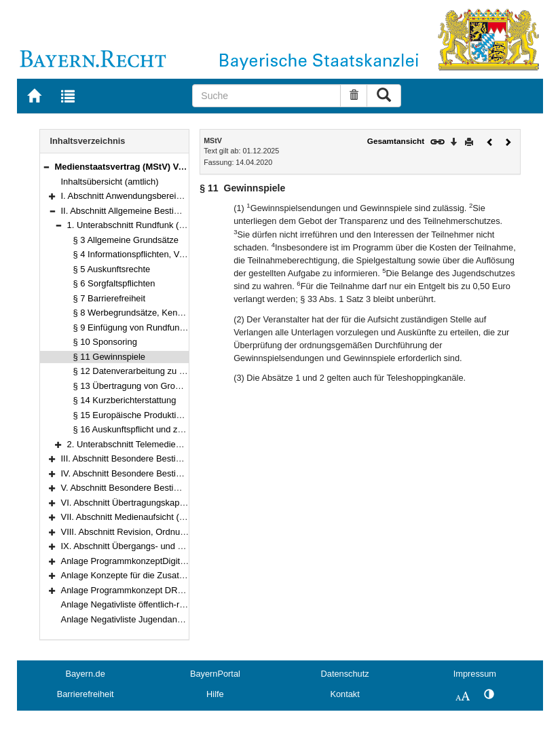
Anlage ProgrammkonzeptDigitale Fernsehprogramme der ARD (184, 561)
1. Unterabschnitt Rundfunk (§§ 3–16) (141, 225)
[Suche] (266, 96)
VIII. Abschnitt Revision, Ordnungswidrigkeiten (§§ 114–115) (179, 532)
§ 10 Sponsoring (105, 342)
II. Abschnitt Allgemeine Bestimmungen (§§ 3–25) (157, 211)
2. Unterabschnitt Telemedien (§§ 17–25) (147, 444)
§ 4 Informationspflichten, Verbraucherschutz (160, 254)
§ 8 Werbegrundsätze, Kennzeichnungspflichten (167, 313)
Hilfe (215, 694)
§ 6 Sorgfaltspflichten (114, 283)
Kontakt (344, 694)
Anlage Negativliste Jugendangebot (130, 619)
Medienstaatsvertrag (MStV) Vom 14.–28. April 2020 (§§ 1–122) (184, 167)
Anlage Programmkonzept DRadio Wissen (144, 590)
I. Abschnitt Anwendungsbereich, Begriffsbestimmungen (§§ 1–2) (187, 196)
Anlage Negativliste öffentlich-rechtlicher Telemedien (163, 604)
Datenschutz (345, 674)
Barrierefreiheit (86, 694)
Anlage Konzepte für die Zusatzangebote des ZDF (159, 575)
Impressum (475, 674)
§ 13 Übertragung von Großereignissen (150, 386)
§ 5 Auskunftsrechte (112, 269)
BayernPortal (215, 674)
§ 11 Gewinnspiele (110, 357)
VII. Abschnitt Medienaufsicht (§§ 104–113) (145, 517)
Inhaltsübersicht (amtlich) (110, 182)
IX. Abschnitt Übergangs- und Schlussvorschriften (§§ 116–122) (185, 546)
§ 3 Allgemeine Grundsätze (126, 240)
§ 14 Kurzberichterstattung (125, 400)
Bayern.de (85, 674)
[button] (46, 167)
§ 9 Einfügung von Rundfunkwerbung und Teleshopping (181, 327)
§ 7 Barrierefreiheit (110, 298)
